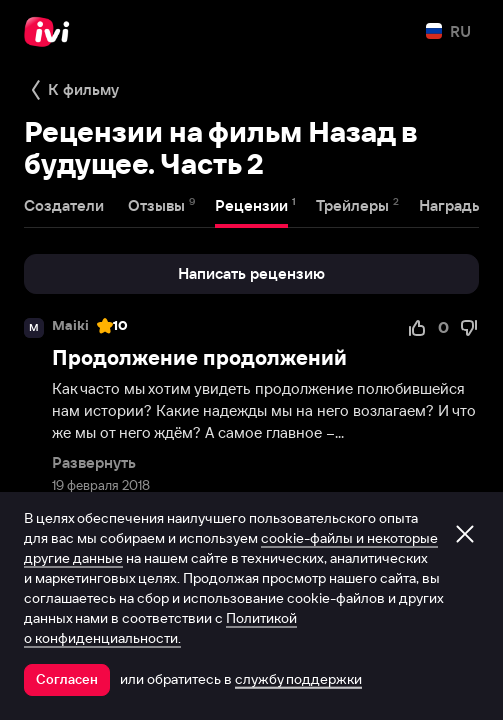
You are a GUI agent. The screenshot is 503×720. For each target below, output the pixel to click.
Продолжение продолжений (199, 357)
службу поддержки (298, 679)
